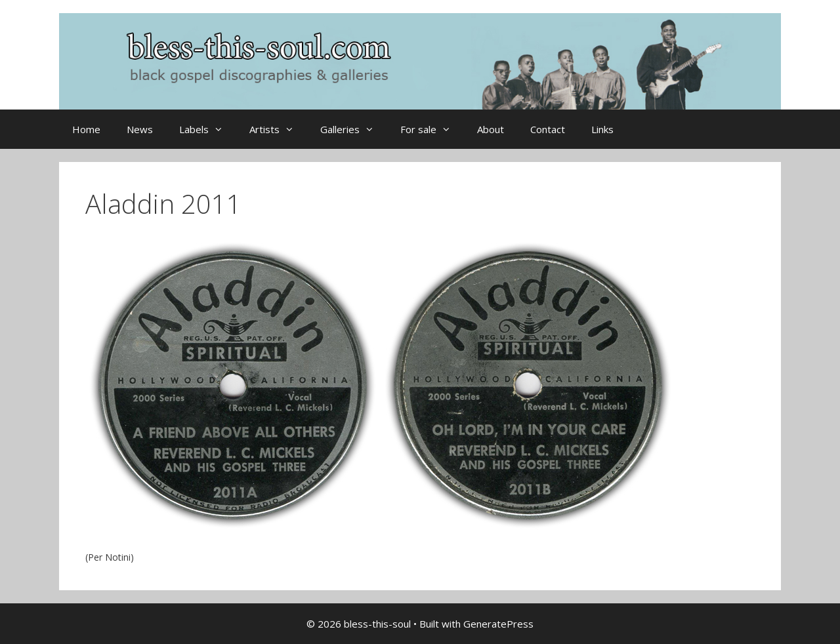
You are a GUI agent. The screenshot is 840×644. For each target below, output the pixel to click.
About (491, 129)
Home (86, 129)
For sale (432, 129)
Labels (208, 129)
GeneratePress (498, 624)
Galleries (354, 129)
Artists (278, 129)
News (140, 129)
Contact (548, 129)
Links (602, 129)
